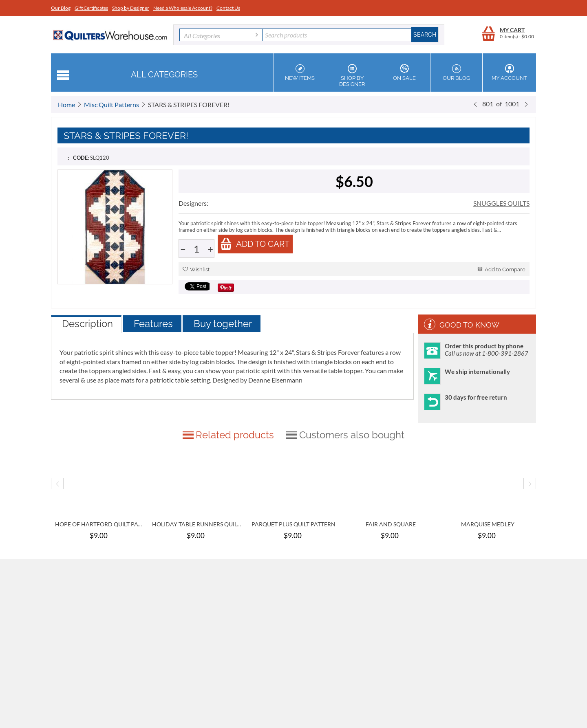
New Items (300, 73)
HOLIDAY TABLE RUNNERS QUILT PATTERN (196, 524)
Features (153, 324)
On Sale (404, 73)
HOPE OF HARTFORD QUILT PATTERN (99, 524)
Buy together (223, 324)
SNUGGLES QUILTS (501, 203)
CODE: (81, 158)
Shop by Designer (131, 8)
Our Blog (61, 8)
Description (87, 324)
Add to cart (255, 244)
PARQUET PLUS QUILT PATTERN (293, 524)
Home (66, 104)
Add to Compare (501, 269)
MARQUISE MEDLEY (488, 524)
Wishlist (196, 269)
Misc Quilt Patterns (111, 104)
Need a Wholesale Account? (183, 8)
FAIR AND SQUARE (391, 524)
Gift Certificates (91, 8)
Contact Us (228, 8)
